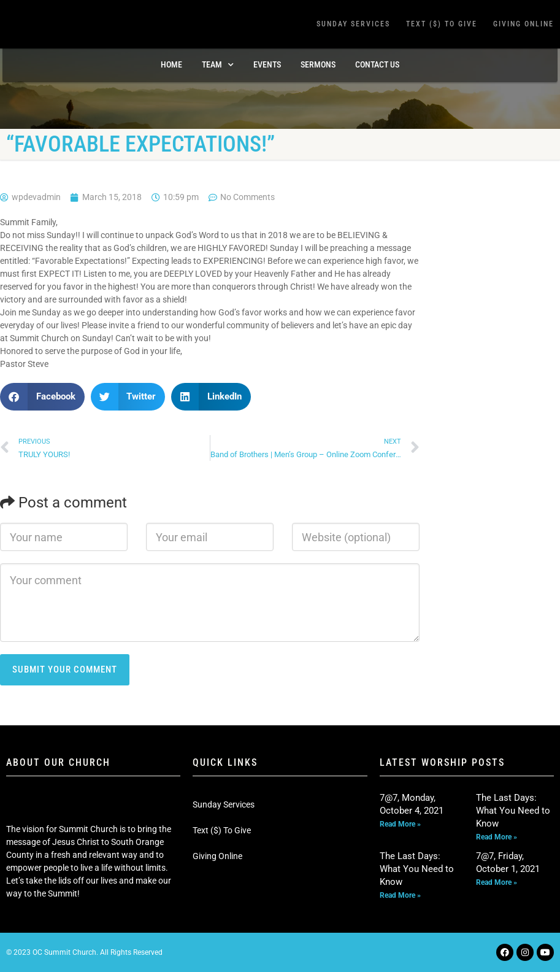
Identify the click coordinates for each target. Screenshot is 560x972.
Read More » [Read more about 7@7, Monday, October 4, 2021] (400, 824)
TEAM (218, 65)
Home (171, 64)
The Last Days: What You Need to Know (513, 811)
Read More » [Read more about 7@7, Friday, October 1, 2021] (497, 882)
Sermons (318, 64)
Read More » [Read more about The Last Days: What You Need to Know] (497, 837)
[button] (42, 397)
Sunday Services (353, 24)
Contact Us (377, 64)
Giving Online (524, 24)
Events (267, 64)
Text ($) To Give (442, 24)
